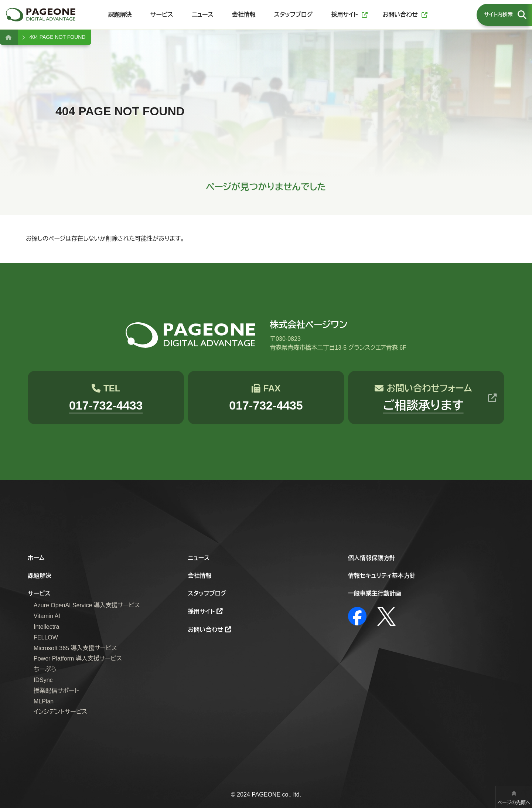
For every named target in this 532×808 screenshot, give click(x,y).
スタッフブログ (207, 593)
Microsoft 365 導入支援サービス (75, 648)
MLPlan (44, 701)
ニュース (199, 558)
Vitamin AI (47, 616)
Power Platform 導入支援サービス (78, 658)
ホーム (36, 558)
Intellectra (46, 627)
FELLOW (46, 637)
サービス (39, 593)
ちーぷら (45, 669)
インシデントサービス (60, 712)
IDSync (43, 680)
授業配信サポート (56, 691)
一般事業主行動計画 (375, 593)
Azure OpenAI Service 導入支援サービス (87, 605)
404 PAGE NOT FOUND (57, 37)
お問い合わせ (205, 630)
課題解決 (40, 576)
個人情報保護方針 (372, 558)
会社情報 (199, 576)
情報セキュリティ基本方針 (382, 576)
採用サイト (201, 612)
